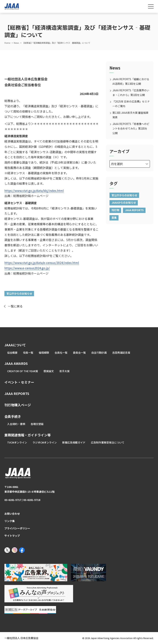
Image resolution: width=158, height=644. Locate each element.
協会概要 (12, 353)
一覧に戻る (15, 306)
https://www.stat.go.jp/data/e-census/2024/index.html (42, 263)
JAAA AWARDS (16, 363)
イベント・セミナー (19, 382)
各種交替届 (37, 424)
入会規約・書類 (16, 424)
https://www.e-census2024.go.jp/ (27, 268)
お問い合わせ (12, 514)
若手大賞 (64, 371)
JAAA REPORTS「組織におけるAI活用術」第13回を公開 (131, 81)
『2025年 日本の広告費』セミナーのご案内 (131, 104)
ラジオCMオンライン (45, 442)
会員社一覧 (61, 353)
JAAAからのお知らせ (124, 202)
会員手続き (13, 416)
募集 (114, 218)
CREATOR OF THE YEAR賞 (23, 371)
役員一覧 (28, 353)
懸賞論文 (49, 371)
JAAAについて (15, 345)
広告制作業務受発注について (108, 442)
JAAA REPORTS (134, 210)
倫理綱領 (44, 353)
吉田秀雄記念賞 (121, 353)
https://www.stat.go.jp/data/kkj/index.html (34, 191)
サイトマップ (12, 536)
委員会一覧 (79, 353)
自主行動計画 (99, 353)
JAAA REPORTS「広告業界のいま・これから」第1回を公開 (131, 93)
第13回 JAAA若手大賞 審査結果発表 (130, 115)
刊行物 (115, 210)
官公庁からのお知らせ (19, 293)
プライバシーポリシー (17, 528)
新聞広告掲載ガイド (74, 442)
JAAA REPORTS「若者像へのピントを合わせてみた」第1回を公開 (131, 128)
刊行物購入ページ (18, 405)
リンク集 (10, 521)
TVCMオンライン (17, 442)
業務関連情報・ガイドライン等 (28, 435)
